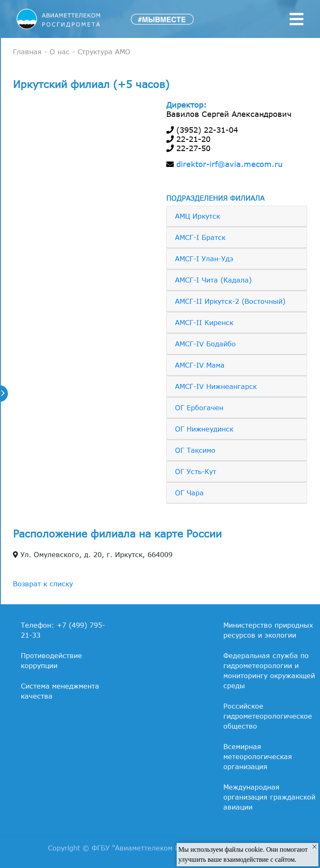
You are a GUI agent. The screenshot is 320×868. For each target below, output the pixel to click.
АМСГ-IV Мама (200, 365)
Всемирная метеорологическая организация (258, 757)
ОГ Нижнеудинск (204, 429)
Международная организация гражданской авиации (269, 797)
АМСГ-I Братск (200, 237)
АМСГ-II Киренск (204, 323)
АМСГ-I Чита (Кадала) (213, 280)
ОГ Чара (189, 493)
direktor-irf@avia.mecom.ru (229, 164)
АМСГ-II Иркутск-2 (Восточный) (230, 301)
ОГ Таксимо (195, 450)
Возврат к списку (43, 584)
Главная (27, 52)
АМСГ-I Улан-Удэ (204, 259)
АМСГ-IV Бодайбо (205, 344)
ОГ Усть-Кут (196, 472)
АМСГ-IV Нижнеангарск (216, 386)
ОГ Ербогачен (199, 408)
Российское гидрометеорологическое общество (268, 716)
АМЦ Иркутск (197, 216)
